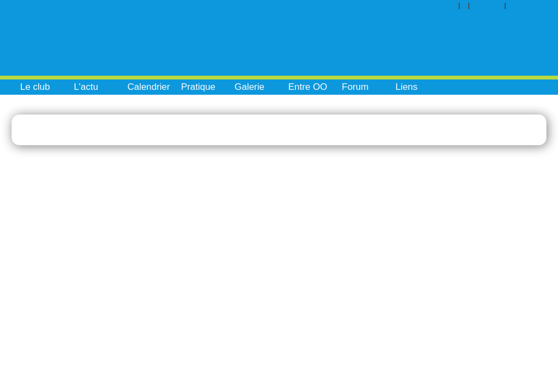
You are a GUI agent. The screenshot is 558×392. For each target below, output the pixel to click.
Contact (491, 5)
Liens (407, 87)
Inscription (534, 5)
